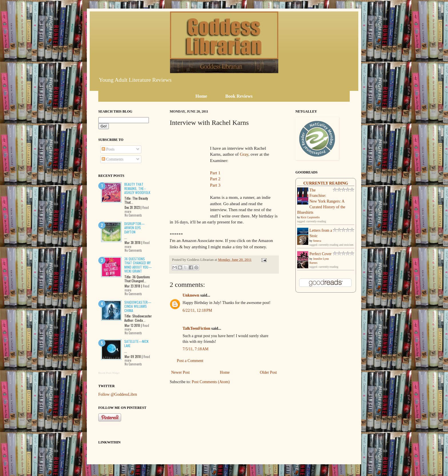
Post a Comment (190, 361)
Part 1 (215, 173)
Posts (108, 149)
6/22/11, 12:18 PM (197, 310)
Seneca (317, 241)
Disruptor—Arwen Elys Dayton (134, 228)
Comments (113, 159)
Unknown (191, 295)
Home (225, 372)
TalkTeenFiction (196, 328)
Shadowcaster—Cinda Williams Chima (138, 306)
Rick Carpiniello (310, 217)
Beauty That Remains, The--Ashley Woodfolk (137, 188)
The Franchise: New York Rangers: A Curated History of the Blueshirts (321, 201)
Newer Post (180, 372)
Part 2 (215, 179)
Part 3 (215, 185)
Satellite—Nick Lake (136, 343)
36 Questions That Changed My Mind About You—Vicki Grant (138, 265)
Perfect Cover (320, 254)
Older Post (269, 372)
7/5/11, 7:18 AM (196, 349)
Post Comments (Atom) (211, 382)
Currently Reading (326, 183)
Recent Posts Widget (109, 373)
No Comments (133, 215)
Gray (244, 154)
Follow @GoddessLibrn (118, 394)
